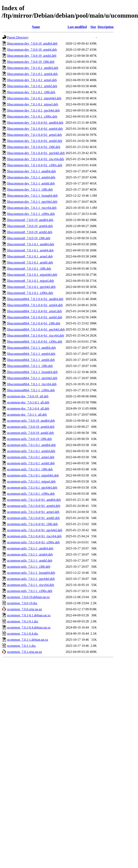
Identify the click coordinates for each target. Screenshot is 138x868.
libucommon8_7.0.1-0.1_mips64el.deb (32, 275)
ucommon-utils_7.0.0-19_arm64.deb (31, 427)
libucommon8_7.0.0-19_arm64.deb (30, 226)
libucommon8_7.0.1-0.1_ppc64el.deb (31, 287)
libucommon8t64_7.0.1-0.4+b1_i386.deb (34, 323)
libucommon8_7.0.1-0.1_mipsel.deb (31, 281)
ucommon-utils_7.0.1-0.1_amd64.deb (31, 445)
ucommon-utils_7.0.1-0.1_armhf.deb (31, 463)
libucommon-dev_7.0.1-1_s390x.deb (31, 214)
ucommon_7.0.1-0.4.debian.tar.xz (29, 627)
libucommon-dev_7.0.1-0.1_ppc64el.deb (33, 110)
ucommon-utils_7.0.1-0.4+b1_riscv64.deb (34, 536)
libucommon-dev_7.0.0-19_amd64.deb (32, 43)
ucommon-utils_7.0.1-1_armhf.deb (30, 561)
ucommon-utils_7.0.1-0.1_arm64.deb (31, 451)
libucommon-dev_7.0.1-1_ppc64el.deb (32, 202)
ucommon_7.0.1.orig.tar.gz (25, 652)
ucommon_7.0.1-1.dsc (22, 646)
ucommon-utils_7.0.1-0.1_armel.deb (31, 457)
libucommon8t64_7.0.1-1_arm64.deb (31, 354)
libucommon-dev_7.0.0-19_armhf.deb (32, 56)
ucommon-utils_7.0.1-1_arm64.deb (30, 554)
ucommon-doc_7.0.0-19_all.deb (28, 396)
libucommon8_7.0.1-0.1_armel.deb (30, 256)
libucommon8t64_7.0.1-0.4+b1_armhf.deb (35, 317)
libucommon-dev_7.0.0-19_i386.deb (31, 62)
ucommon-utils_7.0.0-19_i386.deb (29, 439)
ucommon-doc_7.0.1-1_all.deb (27, 415)
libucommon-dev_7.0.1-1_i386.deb (30, 189)
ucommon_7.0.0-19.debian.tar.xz (28, 597)
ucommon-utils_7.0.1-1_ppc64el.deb (31, 579)
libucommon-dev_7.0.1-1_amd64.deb (31, 171)
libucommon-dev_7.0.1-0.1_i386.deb (31, 92)
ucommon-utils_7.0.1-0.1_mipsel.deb (31, 481)
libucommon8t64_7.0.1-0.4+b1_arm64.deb (35, 305)
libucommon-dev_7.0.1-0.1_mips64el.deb (34, 98)
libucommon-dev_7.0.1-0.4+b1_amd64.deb (35, 123)
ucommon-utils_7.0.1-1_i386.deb (29, 567)
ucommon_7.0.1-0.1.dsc (23, 621)
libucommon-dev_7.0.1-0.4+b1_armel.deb (34, 135)
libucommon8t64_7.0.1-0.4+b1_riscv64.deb (36, 335)
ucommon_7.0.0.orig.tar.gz (25, 609)
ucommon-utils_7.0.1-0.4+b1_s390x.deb (33, 542)
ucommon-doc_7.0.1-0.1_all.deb (28, 402)
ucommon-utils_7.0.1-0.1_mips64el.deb (33, 475)
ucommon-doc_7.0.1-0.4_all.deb (28, 408)
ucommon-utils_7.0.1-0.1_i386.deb (30, 469)
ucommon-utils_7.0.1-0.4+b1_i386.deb (32, 524)
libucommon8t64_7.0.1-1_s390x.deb (31, 390)
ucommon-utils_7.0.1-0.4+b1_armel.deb (33, 512)
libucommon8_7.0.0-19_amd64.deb (30, 220)
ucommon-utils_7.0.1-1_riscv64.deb (31, 585)
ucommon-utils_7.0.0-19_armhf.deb (31, 433)
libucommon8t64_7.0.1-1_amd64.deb (31, 348)
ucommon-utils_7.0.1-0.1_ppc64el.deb (32, 488)
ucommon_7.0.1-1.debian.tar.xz (28, 640)
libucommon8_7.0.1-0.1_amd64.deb (31, 244)
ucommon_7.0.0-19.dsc (22, 603)
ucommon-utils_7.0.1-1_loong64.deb (31, 573)
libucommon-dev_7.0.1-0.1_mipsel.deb (33, 104)
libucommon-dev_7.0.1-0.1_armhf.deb (32, 86)
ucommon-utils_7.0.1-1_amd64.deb (30, 548)
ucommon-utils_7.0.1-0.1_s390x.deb (31, 494)
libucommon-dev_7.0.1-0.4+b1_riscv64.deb (36, 159)
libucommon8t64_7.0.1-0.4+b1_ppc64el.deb (36, 329)
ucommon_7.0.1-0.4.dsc (23, 634)
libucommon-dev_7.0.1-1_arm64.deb (31, 177)
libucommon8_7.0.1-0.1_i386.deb (29, 269)
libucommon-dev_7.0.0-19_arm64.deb (32, 50)
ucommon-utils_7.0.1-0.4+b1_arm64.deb (34, 506)
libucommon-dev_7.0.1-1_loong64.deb (32, 196)
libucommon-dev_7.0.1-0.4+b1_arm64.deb (35, 129)
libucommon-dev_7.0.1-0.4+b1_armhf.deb (35, 141)
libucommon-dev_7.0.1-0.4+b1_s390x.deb (35, 165)
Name (36, 27)
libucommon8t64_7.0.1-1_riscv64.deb (32, 384)
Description (106, 27)
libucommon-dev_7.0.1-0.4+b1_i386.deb (34, 147)
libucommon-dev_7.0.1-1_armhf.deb (31, 183)
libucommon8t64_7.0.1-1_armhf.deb (31, 360)
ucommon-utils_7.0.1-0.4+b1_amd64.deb (34, 500)
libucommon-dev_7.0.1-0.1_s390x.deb (32, 116)
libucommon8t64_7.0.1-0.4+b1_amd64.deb (35, 299)
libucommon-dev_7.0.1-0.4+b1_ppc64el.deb (36, 153)
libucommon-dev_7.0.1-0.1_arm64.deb (32, 74)
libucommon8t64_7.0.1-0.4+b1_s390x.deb (35, 342)
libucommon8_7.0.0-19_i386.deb (29, 238)
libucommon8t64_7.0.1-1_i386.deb (30, 366)
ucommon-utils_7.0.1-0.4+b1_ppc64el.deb (35, 530)
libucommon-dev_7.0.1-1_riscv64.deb (32, 208)
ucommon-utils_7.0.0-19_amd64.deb (31, 421)
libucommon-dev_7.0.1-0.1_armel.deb (32, 80)
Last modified (77, 27)
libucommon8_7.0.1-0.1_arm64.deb (30, 250)
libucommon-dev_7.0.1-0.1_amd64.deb (33, 68)
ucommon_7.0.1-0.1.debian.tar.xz (29, 615)
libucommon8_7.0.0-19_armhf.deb (30, 232)
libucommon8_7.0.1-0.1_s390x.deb (30, 293)
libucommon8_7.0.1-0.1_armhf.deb (30, 262)
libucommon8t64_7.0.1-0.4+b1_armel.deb (34, 311)
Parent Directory (18, 37)
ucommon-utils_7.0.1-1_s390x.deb (30, 591)
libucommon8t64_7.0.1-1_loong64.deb (32, 372)
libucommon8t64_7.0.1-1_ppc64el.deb (32, 378)
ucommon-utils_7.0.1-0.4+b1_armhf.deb (33, 518)
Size (93, 27)
